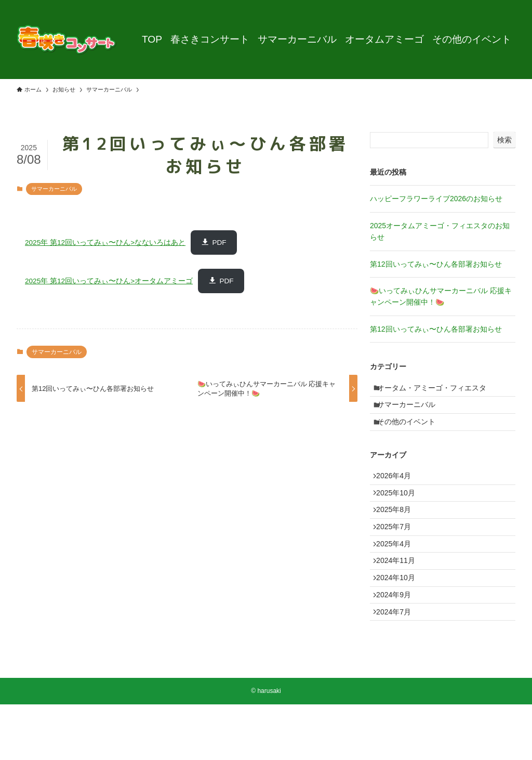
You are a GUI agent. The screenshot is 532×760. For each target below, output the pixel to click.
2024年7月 (398, 665)
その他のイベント (412, 433)
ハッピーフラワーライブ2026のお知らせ (436, 199)
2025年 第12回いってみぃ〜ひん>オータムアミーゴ (109, 281)
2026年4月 (398, 492)
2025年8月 (398, 535)
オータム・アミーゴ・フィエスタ (437, 390)
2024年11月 (400, 600)
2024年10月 (400, 622)
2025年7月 (398, 557)
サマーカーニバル (54, 189)
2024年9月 (398, 643)
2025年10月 (400, 514)
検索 (504, 140)
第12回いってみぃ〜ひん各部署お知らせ (436, 264)
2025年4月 (398, 579)
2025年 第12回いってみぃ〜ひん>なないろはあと (105, 243)
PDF (219, 243)
